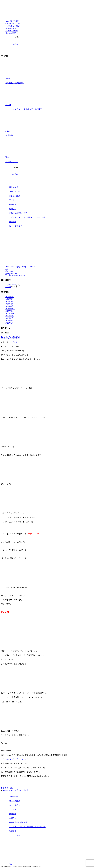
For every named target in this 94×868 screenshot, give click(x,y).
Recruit (12, 31)
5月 (7, 269)
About (12, 21)
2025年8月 (10, 318)
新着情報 (11, 222)
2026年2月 (10, 304)
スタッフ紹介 (13, 196)
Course (13, 23)
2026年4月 (10, 299)
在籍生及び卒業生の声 (16, 213)
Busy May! (10, 271)
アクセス (11, 200)
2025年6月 (10, 323)
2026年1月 (10, 306)
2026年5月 (10, 297)
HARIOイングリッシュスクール (19, 759)
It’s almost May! (11, 273)
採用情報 (11, 204)
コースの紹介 (13, 191)
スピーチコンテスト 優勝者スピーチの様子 (25, 217)
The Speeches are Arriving (15, 275)
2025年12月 (10, 309)
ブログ (8, 287)
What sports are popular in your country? (20, 266)
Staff (13, 26)
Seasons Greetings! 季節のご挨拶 (15, 790)
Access (12, 28)
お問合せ (11, 209)
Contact (12, 33)
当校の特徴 (12, 187)
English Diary (11, 285)
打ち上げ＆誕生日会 (11, 337)
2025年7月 (10, 321)
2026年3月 (10, 301)
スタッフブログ (14, 226)
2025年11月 (10, 311)
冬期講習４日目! (8, 788)
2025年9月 (10, 316)
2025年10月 (10, 313)
